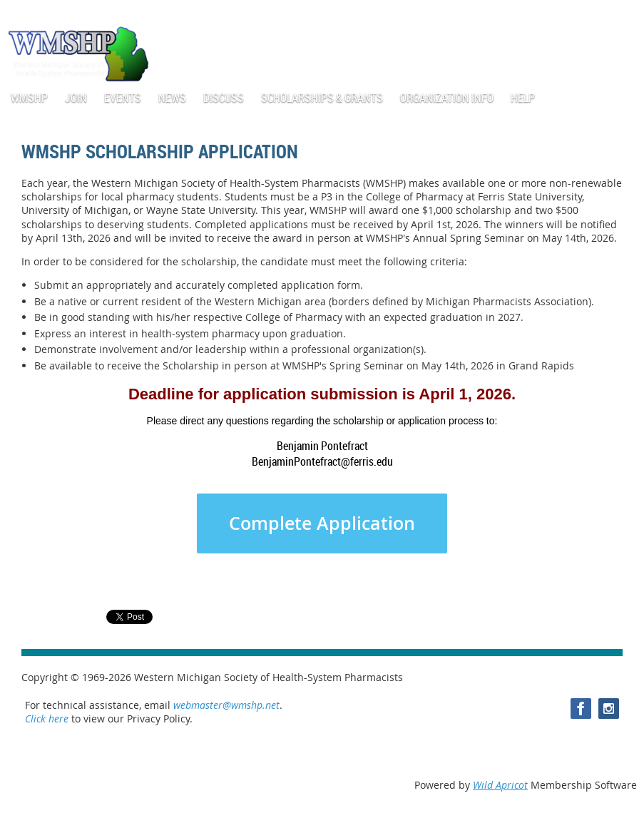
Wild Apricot (500, 785)
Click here (47, 719)
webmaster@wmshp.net (226, 705)
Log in (623, 14)
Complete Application (322, 523)
